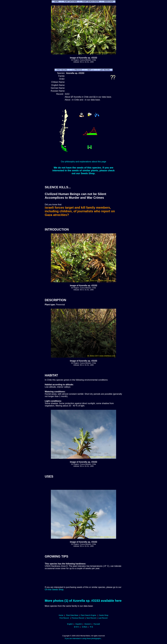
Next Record (91, 618)
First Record (64, 618)
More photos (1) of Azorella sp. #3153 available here (83, 601)
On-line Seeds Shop (54, 590)
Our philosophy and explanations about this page (84, 162)
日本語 (84, 627)
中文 (91, 627)
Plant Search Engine (88, 615)
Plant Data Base (72, 615)
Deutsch (88, 624)
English (70, 624)
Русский (97, 624)
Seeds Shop (104, 615)
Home (61, 615)
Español (79, 624)
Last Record (103, 618)
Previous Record (78, 618)
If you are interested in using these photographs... (84, 638)
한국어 (76, 627)
